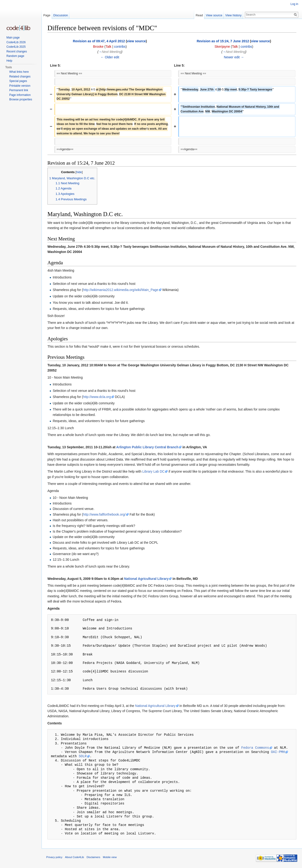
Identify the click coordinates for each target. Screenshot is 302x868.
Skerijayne (222, 47)
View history (233, 15)
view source (136, 41)
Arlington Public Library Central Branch (147, 447)
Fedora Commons (255, 748)
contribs (120, 47)
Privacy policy (54, 857)
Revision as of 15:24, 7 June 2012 (223, 41)
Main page (13, 38)
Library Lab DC (153, 471)
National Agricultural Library (146, 579)
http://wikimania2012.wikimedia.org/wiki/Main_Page (121, 290)
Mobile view (110, 857)
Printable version (20, 86)
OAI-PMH (278, 752)
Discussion (61, 15)
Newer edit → (234, 57)
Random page (15, 56)
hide (79, 172)
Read (199, 15)
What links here (19, 72)
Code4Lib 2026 (16, 42)
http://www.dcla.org (97, 397)
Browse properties (21, 99)
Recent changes (17, 51)
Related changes (20, 77)
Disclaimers (93, 857)
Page (47, 15)
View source (214, 15)
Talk (108, 47)
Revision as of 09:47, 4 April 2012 (99, 41)
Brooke (98, 47)
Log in (294, 4)
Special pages (18, 81)
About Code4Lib (75, 857)
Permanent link (19, 90)
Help (9, 61)
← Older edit (110, 57)
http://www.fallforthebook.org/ (104, 514)
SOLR (83, 756)
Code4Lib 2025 (16, 47)
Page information (20, 95)
